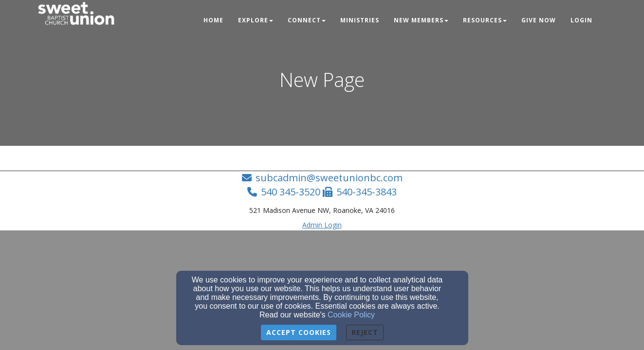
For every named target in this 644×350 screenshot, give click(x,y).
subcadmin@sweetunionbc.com (329, 178)
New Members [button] (421, 20)
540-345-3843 (367, 192)
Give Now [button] (539, 20)
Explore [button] (256, 20)
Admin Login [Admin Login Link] (322, 225)
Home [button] (213, 20)
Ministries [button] (360, 20)
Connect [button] (307, 20)
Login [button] (581, 20)
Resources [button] (485, 20)
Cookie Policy (351, 315)
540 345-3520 (291, 192)
